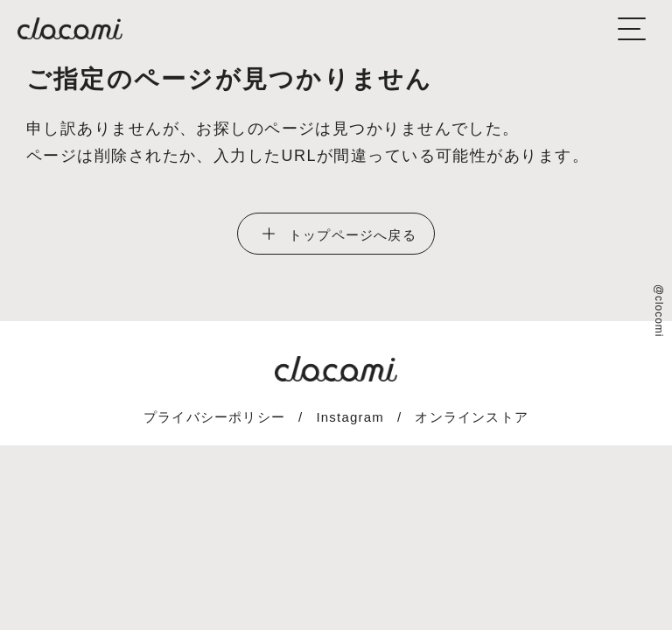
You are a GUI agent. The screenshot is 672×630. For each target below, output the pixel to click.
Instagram (350, 417)
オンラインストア (472, 417)
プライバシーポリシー (214, 417)
